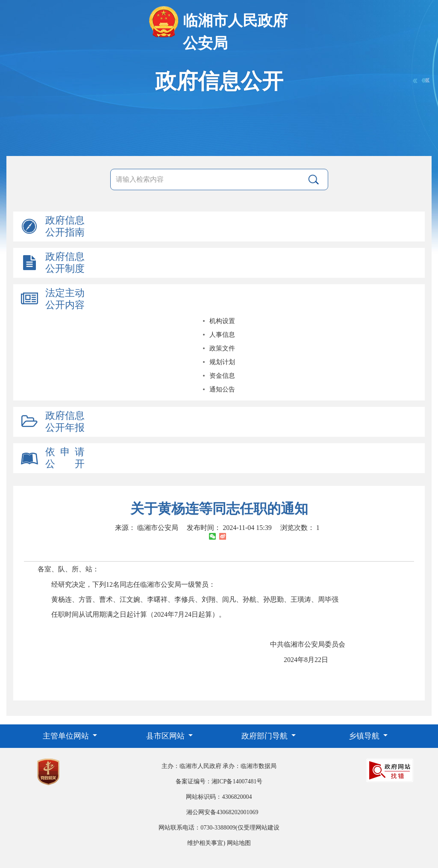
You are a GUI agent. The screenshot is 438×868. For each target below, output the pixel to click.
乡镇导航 (365, 736)
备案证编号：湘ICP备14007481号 (219, 781)
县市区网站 (166, 736)
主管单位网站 (67, 736)
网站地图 (239, 843)
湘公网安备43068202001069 (222, 812)
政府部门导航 (266, 736)
